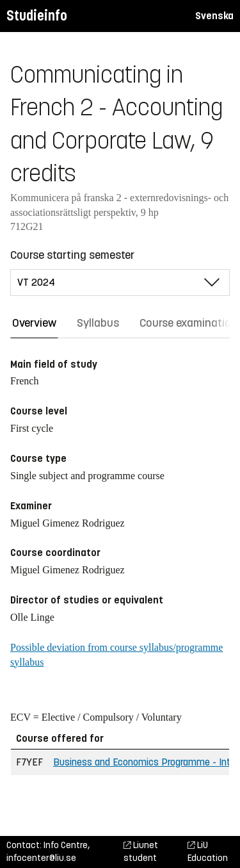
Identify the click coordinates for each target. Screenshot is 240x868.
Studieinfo (37, 16)
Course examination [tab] (188, 323)
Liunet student (141, 852)
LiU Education (208, 852)
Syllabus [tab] (98, 323)
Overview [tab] (34, 323)
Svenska (214, 16)
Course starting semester (72, 255)
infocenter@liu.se (41, 858)
